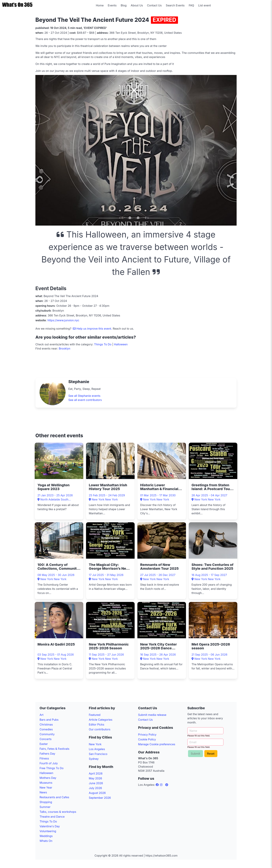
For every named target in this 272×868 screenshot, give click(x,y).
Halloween (121, 344)
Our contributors (100, 729)
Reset (211, 754)
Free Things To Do (52, 768)
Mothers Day (48, 778)
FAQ (191, 5)
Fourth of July (49, 763)
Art (42, 715)
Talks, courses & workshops (58, 812)
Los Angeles (97, 749)
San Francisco (98, 754)
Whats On (46, 841)
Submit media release (152, 715)
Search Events (175, 5)
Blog (124, 5)
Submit (195, 754)
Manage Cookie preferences (157, 744)
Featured (95, 715)
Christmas (46, 724)
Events (112, 5)
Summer (45, 807)
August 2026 (97, 793)
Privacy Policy (147, 735)
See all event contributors (85, 400)
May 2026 (95, 778)
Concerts (46, 739)
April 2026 (96, 773)
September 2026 (100, 798)
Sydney (94, 759)
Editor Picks (97, 724)
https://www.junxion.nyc (63, 320)
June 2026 (96, 783)
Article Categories (101, 720)
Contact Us (154, 5)
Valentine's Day (50, 826)
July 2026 (95, 788)
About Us (137, 5)
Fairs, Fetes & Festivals (54, 749)
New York (95, 744)
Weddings (46, 836)
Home (100, 5)
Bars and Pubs (49, 720)
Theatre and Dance (52, 817)
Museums (46, 783)
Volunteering (48, 831)
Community (47, 734)
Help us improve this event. (93, 329)
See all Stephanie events (84, 396)
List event (205, 5)
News (43, 792)
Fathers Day (47, 754)
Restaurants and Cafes (54, 797)
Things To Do (103, 344)
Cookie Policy (147, 739)
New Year (46, 788)
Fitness (44, 758)
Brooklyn (65, 348)
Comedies (46, 729)
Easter (44, 744)
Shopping (46, 802)
